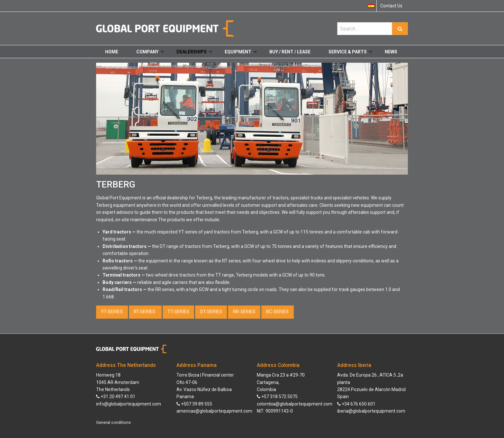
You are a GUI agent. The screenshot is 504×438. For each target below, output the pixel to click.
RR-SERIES (244, 312)
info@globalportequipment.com (129, 404)
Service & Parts (350, 52)
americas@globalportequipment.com (214, 411)
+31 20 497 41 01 (116, 397)
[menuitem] (371, 6)
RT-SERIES (145, 312)
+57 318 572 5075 (277, 397)
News (391, 52)
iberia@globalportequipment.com (371, 411)
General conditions (113, 423)
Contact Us (391, 6)
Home (112, 52)
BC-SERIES (277, 312)
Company (150, 52)
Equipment (241, 52)
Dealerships (194, 52)
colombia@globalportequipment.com (295, 404)
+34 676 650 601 (356, 404)
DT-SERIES (211, 312)
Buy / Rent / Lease (290, 52)
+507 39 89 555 (194, 404)
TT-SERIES (178, 312)
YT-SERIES (112, 312)
